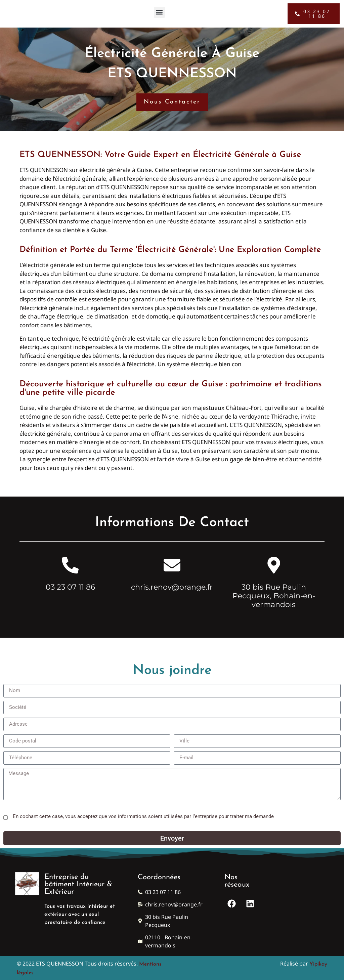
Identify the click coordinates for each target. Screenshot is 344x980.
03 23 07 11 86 (70, 587)
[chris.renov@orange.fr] (172, 565)
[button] (159, 10)
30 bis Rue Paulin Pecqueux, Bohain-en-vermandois (274, 596)
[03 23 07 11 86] (70, 565)
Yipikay (318, 964)
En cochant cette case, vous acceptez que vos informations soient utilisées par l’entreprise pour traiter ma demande (143, 816)
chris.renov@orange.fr (172, 587)
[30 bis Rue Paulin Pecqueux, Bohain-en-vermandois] (274, 565)
